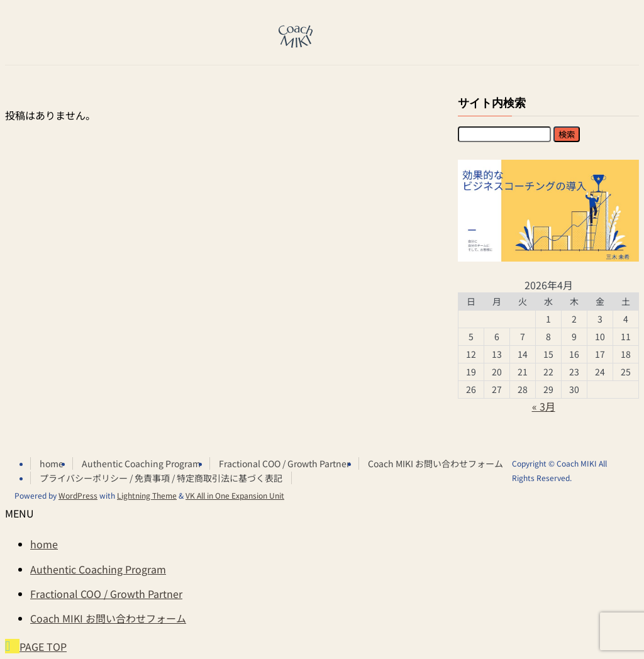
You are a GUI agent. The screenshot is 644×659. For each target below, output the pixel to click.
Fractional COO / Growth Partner (284, 463)
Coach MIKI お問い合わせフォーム (436, 463)
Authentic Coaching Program (141, 463)
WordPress (78, 495)
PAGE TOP (43, 646)
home (52, 463)
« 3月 (544, 406)
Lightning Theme (147, 495)
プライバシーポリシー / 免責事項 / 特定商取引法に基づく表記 (161, 478)
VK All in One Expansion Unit (235, 495)
